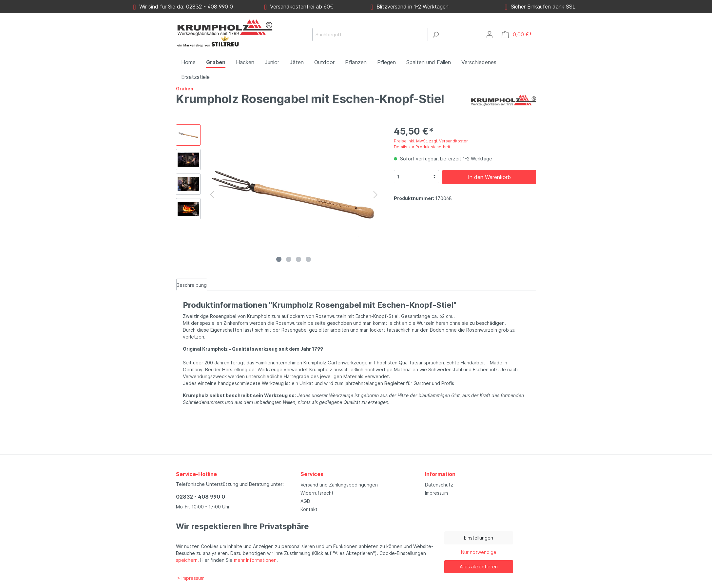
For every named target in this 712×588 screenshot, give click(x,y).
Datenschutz (439, 485)
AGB (305, 501)
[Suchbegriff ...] (370, 35)
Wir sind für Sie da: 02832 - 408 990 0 (183, 7)
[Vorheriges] (212, 195)
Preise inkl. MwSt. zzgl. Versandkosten (431, 141)
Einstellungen (479, 538)
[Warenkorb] (517, 35)
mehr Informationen (255, 560)
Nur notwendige (479, 552)
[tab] (192, 285)
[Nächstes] (375, 195)
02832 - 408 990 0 (201, 497)
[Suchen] (435, 35)
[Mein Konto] (490, 34)
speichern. (187, 560)
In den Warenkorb (489, 177)
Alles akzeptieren (479, 567)
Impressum (436, 493)
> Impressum (191, 578)
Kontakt (309, 509)
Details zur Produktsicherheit (422, 147)
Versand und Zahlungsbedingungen (339, 485)
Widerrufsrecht (317, 493)
